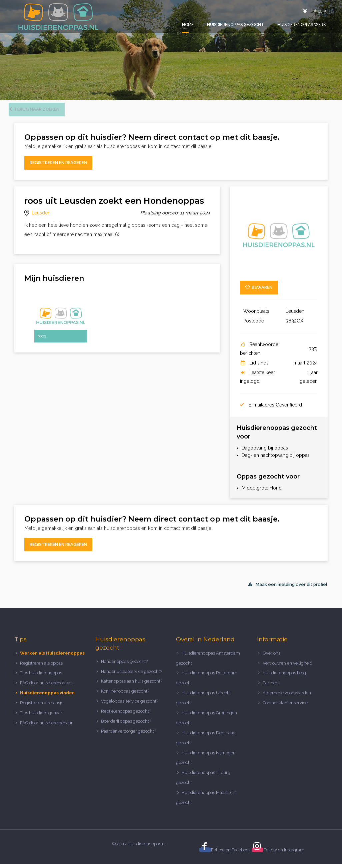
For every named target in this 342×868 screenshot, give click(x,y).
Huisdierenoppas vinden (47, 697)
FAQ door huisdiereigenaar (46, 726)
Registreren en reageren (58, 167)
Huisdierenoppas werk (302, 25)
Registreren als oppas (41, 667)
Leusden (41, 216)
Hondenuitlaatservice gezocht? (131, 675)
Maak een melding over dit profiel (288, 588)
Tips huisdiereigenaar (41, 716)
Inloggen (315, 11)
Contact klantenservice (285, 707)
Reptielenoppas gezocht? (126, 715)
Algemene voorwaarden (287, 697)
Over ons (271, 657)
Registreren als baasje (42, 707)
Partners (271, 687)
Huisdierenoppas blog (284, 677)
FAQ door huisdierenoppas (47, 687)
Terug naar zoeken (40, 113)
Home (188, 25)
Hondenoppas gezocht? (124, 665)
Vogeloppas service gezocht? (130, 705)
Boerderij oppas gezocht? (126, 725)
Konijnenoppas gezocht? (125, 695)
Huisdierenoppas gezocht (235, 25)
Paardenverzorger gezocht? (128, 735)
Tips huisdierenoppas (41, 677)
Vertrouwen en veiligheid (287, 667)
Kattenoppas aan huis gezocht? (132, 685)
